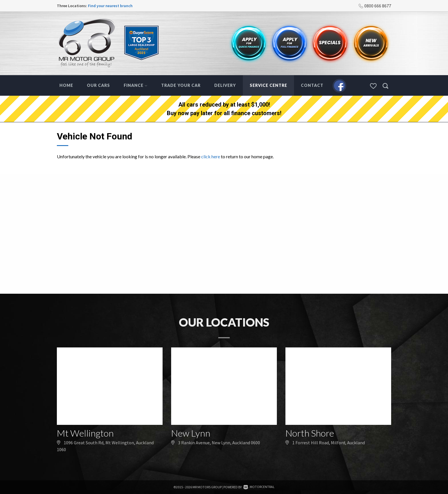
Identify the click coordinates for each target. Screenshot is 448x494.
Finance (136, 85)
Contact (312, 85)
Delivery (225, 85)
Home (66, 85)
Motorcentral (259, 487)
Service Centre (268, 85)
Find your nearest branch (110, 6)
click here (211, 156)
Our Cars (98, 85)
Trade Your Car (181, 85)
